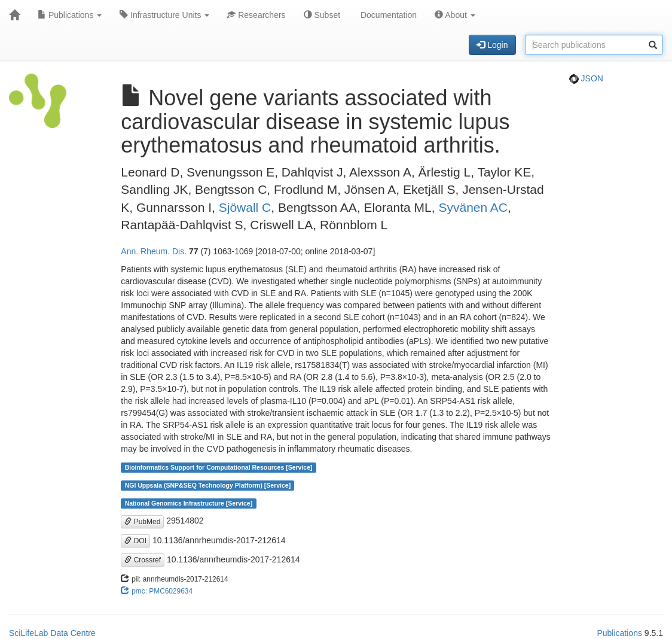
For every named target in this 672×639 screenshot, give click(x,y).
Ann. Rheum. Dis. (154, 251)
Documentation (387, 15)
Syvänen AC (473, 207)
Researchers (256, 15)
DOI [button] (135, 541)
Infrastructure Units (164, 15)
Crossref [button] (143, 560)
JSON (586, 78)
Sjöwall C (245, 207)
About (455, 15)
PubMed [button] (142, 522)
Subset (322, 15)
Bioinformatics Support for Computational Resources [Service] (219, 467)
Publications (70, 15)
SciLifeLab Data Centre (52, 633)
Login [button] (492, 45)
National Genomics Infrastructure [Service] (189, 503)
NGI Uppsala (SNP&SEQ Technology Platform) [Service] (208, 485)
